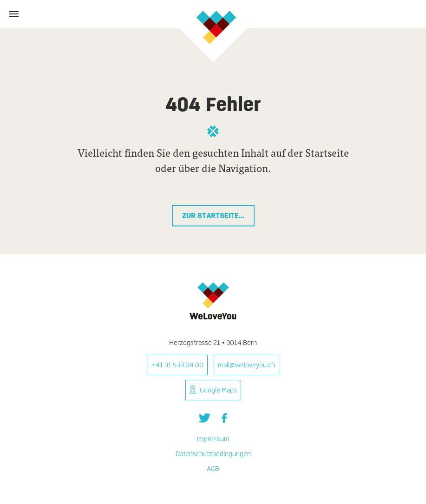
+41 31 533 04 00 (177, 365)
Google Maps (218, 390)
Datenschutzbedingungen (213, 454)
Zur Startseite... (213, 216)
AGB (213, 468)
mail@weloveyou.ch (246, 365)
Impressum (213, 439)
